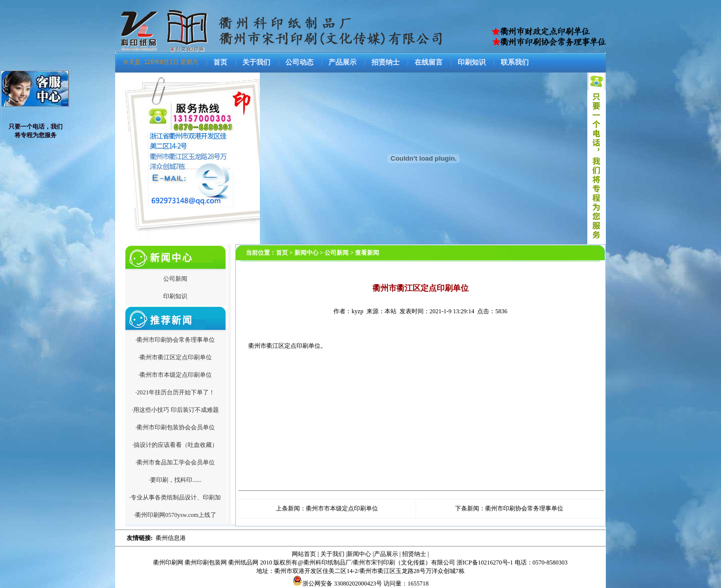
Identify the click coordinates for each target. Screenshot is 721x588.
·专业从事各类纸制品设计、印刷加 (175, 497)
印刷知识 (472, 62)
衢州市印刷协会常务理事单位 (524, 508)
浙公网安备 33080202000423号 (337, 583)
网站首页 (304, 554)
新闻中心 (359, 554)
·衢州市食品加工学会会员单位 (175, 462)
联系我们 (515, 62)
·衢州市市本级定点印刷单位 (175, 375)
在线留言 (429, 62)
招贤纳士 (386, 62)
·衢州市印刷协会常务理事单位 (175, 340)
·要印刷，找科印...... (175, 480)
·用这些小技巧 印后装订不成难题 (175, 410)
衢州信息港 (171, 538)
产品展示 (342, 62)
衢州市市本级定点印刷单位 (342, 508)
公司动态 (299, 62)
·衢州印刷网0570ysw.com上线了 (175, 515)
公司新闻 (175, 279)
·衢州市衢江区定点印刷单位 (175, 357)
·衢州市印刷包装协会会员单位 (175, 427)
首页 (220, 62)
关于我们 (256, 62)
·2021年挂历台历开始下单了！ (175, 392)
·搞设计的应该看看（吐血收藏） (175, 445)
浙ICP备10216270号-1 (485, 562)
